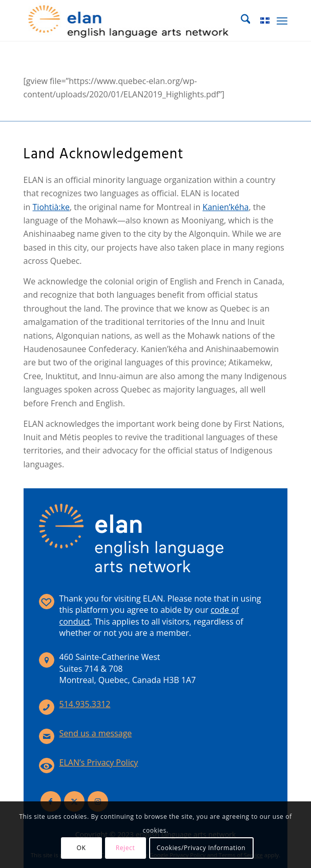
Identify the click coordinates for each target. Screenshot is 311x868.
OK (81, 848)
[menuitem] (241, 20)
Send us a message (96, 733)
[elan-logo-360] (129, 20)
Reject (126, 848)
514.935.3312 (85, 704)
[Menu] (282, 20)
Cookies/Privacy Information (201, 848)
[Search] (241, 20)
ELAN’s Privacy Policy (99, 762)
